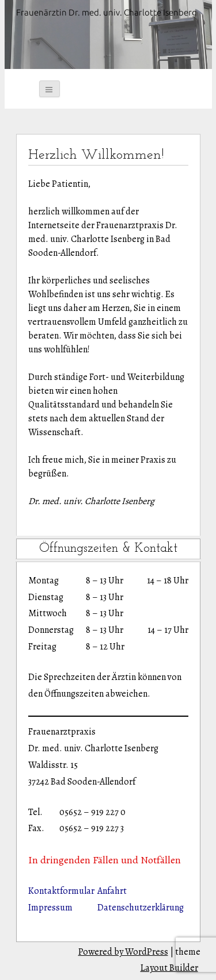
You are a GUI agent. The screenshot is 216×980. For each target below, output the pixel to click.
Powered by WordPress (123, 952)
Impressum (50, 908)
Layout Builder (169, 968)
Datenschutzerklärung (141, 908)
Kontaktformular (61, 891)
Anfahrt (112, 891)
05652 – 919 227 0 (92, 812)
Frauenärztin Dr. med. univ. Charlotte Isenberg (107, 12)
